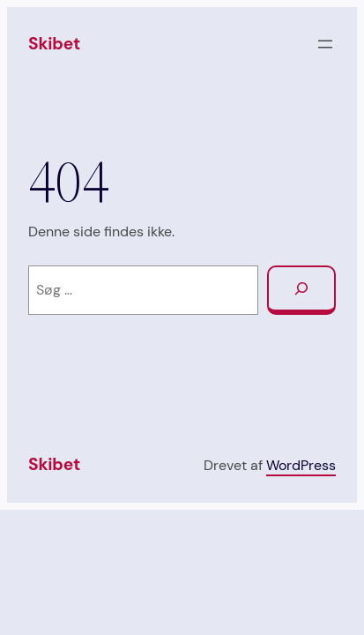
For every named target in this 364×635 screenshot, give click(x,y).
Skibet (54, 44)
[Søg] (301, 291)
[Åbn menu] (325, 44)
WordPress (301, 465)
